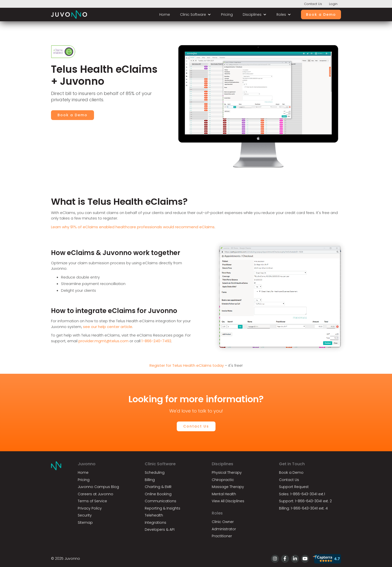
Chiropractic (223, 480)
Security (85, 515)
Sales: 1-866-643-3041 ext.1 (302, 494)
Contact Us (313, 4)
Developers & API (160, 529)
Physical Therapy (227, 472)
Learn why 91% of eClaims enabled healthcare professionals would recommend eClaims (133, 227)
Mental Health (224, 494)
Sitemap (85, 522)
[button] (195, 15)
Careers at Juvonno (95, 494)
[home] (69, 14)
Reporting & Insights (162, 508)
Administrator (224, 529)
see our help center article (108, 327)
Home (165, 14)
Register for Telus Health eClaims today (187, 365)
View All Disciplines (228, 501)
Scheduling (155, 472)
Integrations (155, 522)
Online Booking (158, 494)
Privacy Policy (90, 508)
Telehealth (154, 515)
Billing (150, 480)
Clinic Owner (223, 522)
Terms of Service (92, 501)
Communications (160, 501)
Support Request (294, 487)
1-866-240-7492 (156, 341)
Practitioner (222, 536)
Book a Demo (321, 14)
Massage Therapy (228, 487)
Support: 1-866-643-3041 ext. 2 (305, 501)
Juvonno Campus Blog (98, 487)
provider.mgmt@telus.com (103, 341)
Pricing (227, 14)
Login (333, 4)
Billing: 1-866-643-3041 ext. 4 (303, 508)
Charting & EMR (158, 487)
